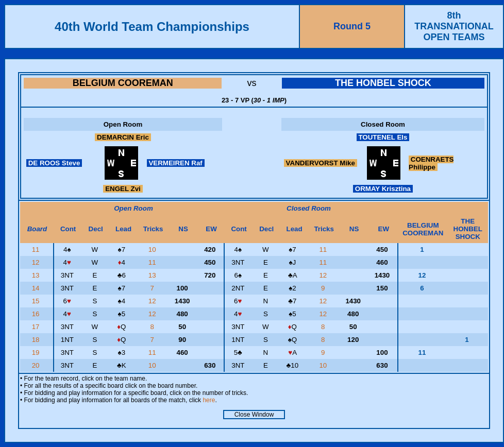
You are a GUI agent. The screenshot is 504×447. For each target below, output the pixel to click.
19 (37, 353)
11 (37, 250)
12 (37, 262)
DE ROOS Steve (54, 163)
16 (37, 314)
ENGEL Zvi (123, 189)
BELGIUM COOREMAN (123, 83)
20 (37, 365)
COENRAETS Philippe (431, 163)
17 (37, 327)
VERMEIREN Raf (176, 163)
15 (37, 301)
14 (37, 288)
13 (37, 275)
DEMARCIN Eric (123, 137)
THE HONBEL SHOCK (383, 83)
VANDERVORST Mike (321, 163)
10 (153, 250)
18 (37, 340)
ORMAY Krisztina (383, 189)
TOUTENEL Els (383, 137)
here (209, 400)
